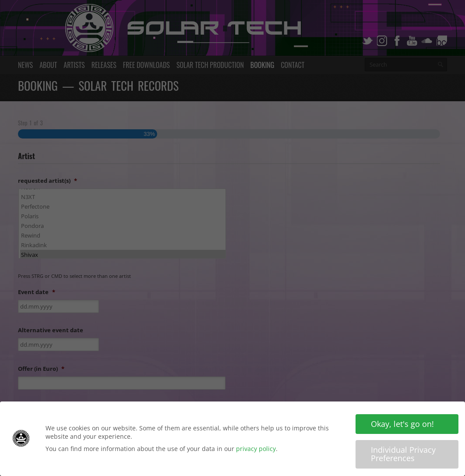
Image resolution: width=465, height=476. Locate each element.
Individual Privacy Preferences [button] (403, 454)
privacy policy (256, 449)
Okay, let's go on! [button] (402, 424)
